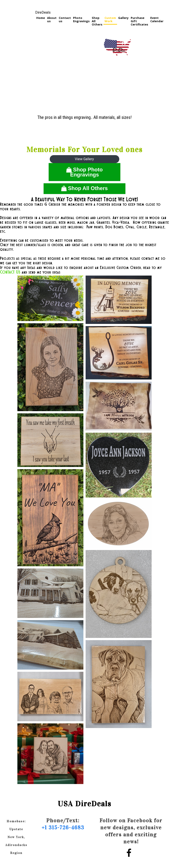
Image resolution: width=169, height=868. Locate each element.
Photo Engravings (81, 19)
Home (41, 18)
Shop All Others (97, 21)
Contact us (65, 19)
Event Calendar (157, 19)
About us (52, 19)
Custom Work (110, 19)
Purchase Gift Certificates (139, 21)
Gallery (123, 18)
